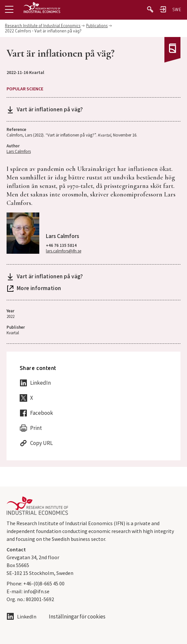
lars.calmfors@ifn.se (64, 251)
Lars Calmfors (19, 151)
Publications (97, 26)
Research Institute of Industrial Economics (43, 26)
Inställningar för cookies (77, 617)
